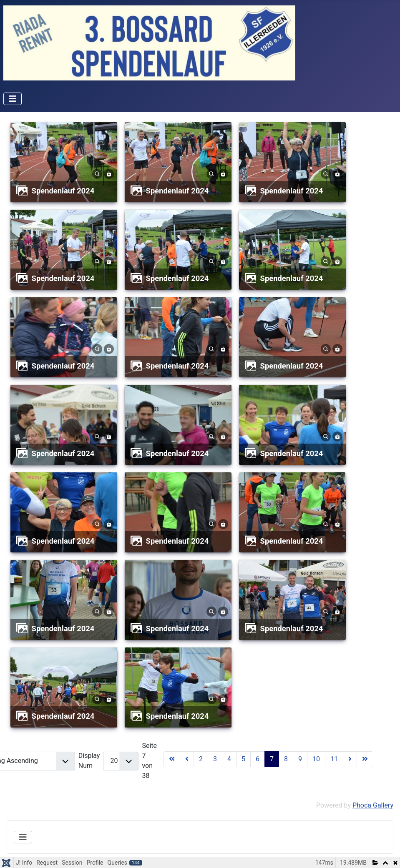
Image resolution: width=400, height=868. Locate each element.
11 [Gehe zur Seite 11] (334, 759)
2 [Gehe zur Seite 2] (201, 759)
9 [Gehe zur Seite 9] (300, 759)
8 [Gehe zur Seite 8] (286, 759)
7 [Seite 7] (272, 759)
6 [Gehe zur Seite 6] (258, 759)
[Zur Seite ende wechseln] (365, 759)
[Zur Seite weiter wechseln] (350, 759)
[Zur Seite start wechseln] (172, 759)
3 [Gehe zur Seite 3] (215, 759)
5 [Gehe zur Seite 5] (243, 759)
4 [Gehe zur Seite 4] (229, 759)
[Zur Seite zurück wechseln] (187, 759)
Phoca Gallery (373, 805)
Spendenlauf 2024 (63, 191)
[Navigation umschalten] (13, 99)
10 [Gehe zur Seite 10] (316, 759)
